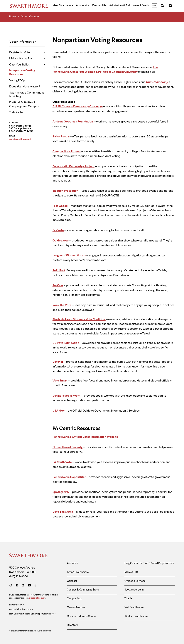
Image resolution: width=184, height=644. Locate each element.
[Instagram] (11, 586)
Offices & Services (135, 581)
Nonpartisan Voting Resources (22, 73)
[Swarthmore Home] (29, 556)
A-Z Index (72, 563)
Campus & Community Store (83, 590)
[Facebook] (17, 586)
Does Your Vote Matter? (25, 87)
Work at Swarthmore (136, 616)
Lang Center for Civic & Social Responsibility (149, 563)
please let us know (37, 598)
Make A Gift (131, 572)
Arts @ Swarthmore (78, 572)
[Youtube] (29, 586)
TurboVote (16, 113)
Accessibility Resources (21, 610)
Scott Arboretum (134, 590)
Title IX (128, 599)
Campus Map (75, 599)
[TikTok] (36, 586)
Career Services (76, 607)
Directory (72, 625)
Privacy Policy (17, 605)
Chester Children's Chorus (81, 616)
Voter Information (23, 42)
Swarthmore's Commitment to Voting (27, 95)
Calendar (72, 581)
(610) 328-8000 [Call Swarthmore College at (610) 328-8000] (19, 577)
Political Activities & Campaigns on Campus (24, 105)
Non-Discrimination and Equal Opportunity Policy (33, 614)
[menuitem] (63, 6)
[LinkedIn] (23, 586)
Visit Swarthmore (134, 607)
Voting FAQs (17, 81)
